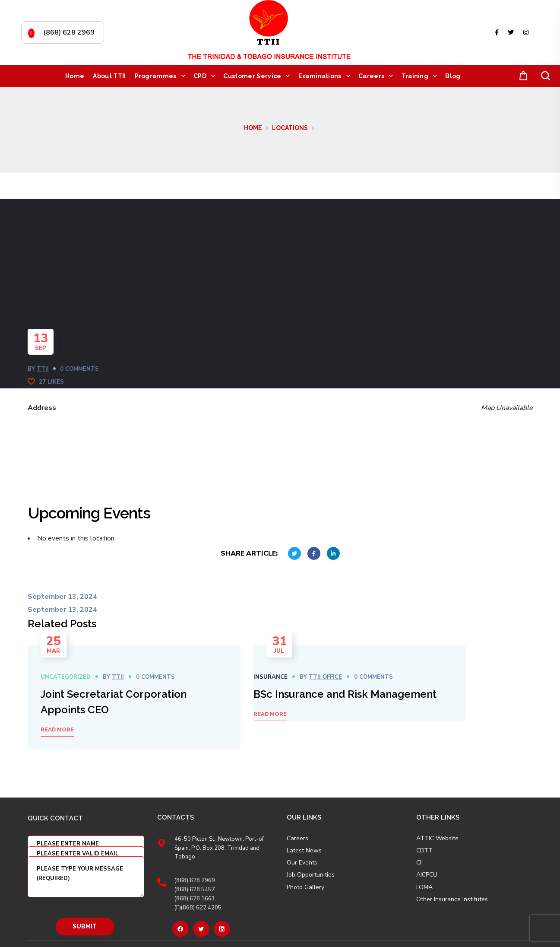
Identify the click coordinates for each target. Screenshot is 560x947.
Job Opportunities (311, 875)
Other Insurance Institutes (452, 899)
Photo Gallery (305, 887)
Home (253, 128)
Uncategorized (66, 677)
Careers (297, 839)
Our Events (302, 863)
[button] (522, 76)
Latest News (304, 851)
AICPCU (427, 875)
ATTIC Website (437, 839)
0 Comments (79, 369)
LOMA (424, 887)
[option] (134, 697)
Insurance (271, 677)
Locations (290, 128)
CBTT (424, 851)
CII (419, 863)
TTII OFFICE (325, 677)
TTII (43, 369)
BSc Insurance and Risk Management (345, 694)
